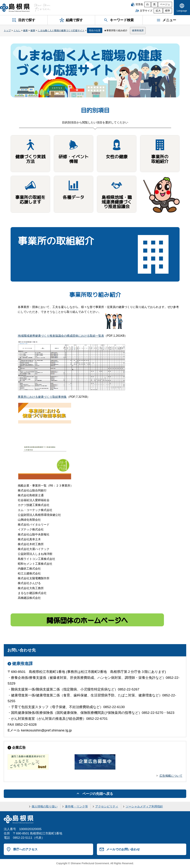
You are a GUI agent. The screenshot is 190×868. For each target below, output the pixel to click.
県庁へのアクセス (25, 849)
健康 (25, 30)
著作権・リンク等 (76, 806)
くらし (17, 30)
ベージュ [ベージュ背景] (165, 4)
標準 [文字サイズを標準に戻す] (168, 11)
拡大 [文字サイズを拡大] (158, 11)
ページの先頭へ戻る (98, 794)
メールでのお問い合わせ (123, 849)
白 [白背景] (148, 4)
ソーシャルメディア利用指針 (144, 806)
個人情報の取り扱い (45, 806)
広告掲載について (171, 776)
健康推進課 (138, 30)
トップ (7, 30)
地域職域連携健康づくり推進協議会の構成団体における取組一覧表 (61, 336)
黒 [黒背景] (154, 4)
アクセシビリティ (107, 806)
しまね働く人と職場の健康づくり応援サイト (61, 30)
